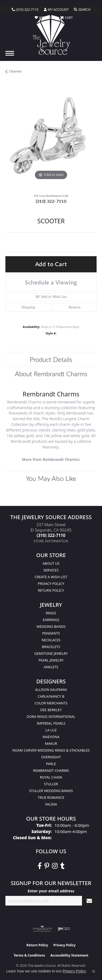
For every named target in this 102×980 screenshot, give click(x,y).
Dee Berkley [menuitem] (51, 710)
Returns (75, 307)
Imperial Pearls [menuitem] (51, 723)
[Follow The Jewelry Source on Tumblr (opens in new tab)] (62, 866)
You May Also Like (51, 478)
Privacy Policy (51, 584)
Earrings (51, 620)
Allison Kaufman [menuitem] (51, 690)
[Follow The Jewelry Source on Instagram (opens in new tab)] (55, 866)
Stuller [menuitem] (51, 784)
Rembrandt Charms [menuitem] (51, 770)
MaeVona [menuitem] (51, 737)
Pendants (51, 633)
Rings (51, 613)
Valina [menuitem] (51, 804)
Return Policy (51, 590)
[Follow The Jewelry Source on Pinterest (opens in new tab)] (47, 866)
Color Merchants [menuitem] (51, 703)
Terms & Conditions (29, 955)
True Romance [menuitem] (51, 797)
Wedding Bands (51, 626)
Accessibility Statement (69, 955)
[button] (56, 10)
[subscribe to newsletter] (89, 901)
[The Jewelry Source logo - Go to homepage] (51, 35)
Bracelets (51, 647)
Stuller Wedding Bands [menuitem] (51, 791)
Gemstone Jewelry (51, 653)
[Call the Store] (51, 535)
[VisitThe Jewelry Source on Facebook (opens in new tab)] (40, 866)
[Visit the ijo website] (64, 929)
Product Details (51, 359)
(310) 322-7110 (51, 201)
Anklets (51, 667)
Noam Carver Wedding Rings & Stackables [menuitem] (51, 750)
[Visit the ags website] (42, 929)
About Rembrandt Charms (51, 374)
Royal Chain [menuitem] (51, 777)
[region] (51, 136)
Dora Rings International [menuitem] (51, 717)
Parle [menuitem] (51, 764)
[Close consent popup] (94, 971)
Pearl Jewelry (51, 660)
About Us (51, 563)
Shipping (28, 307)
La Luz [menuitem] (51, 730)
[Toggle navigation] (10, 53)
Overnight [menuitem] (51, 757)
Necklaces (51, 640)
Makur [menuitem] (51, 743)
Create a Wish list (51, 577)
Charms (15, 71)
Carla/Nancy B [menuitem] (51, 696)
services (51, 570)
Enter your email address (51, 891)
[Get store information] (51, 541)
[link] (25, 10)
